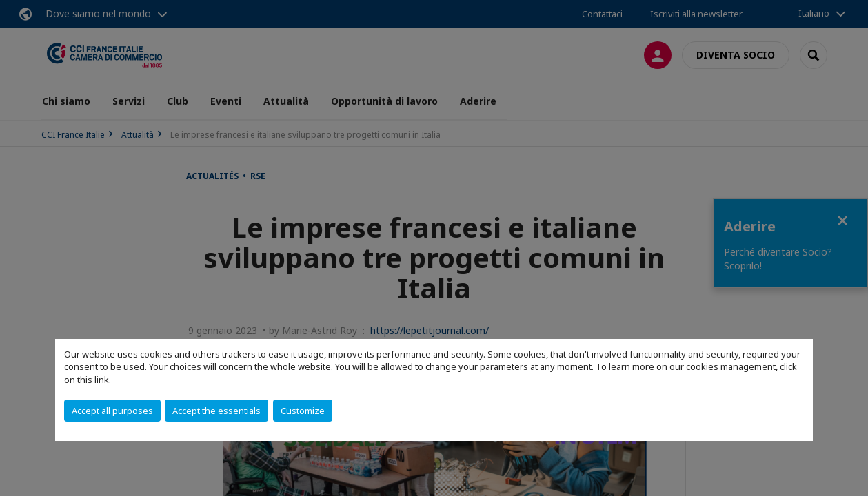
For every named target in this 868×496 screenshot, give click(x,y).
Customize (303, 411)
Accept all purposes (112, 411)
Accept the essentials (216, 411)
